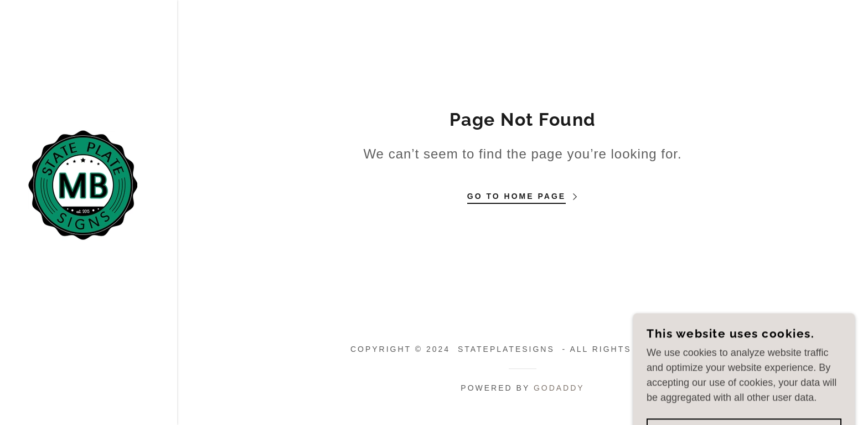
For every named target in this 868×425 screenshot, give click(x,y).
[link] (82, 184)
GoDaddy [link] (559, 388)
